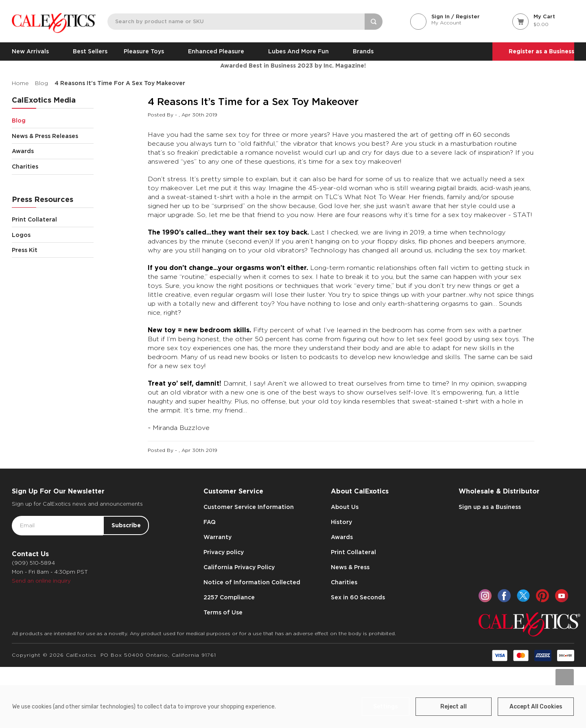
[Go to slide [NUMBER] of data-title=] (565, 678)
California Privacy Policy (239, 567)
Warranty (218, 537)
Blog (52, 120)
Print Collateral (52, 220)
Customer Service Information (249, 507)
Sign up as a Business (490, 507)
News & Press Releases (52, 136)
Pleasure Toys (148, 51)
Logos (52, 235)
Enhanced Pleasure (220, 51)
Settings (386, 707)
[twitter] (523, 596)
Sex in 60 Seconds (358, 597)
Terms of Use (223, 612)
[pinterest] (542, 596)
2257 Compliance (229, 597)
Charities (52, 167)
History (341, 522)
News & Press (350, 567)
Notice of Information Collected (252, 582)
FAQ (210, 522)
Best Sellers (90, 51)
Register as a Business (541, 51)
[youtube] (562, 596)
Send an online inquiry (41, 581)
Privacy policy (224, 552)
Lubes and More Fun (302, 51)
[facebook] (504, 596)
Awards (52, 151)
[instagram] (485, 596)
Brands (363, 51)
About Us (345, 507)
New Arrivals (34, 51)
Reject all (454, 707)
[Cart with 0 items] (543, 21)
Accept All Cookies (536, 707)
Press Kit (25, 250)
